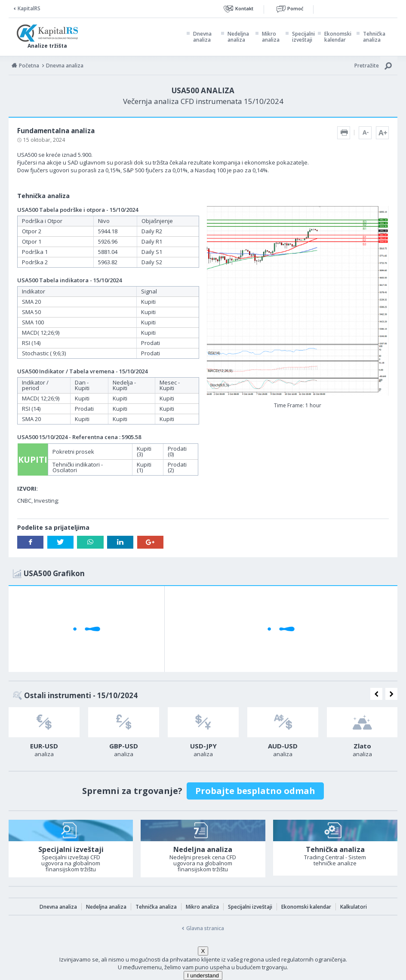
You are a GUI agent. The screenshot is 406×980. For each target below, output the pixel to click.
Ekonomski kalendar (338, 37)
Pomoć (295, 8)
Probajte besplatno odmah (255, 791)
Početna (29, 66)
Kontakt (244, 8)
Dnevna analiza (202, 37)
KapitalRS (29, 8)
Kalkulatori (354, 907)
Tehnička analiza (374, 37)
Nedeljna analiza (238, 37)
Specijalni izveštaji (303, 37)
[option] (44, 735)
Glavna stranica (205, 928)
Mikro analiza (271, 37)
